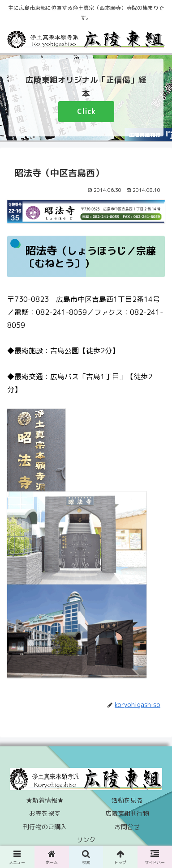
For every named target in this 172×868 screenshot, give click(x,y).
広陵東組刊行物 (127, 813)
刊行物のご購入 (45, 827)
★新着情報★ (45, 800)
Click (86, 111)
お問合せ (127, 827)
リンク (86, 840)
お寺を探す (45, 813)
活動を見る (127, 800)
